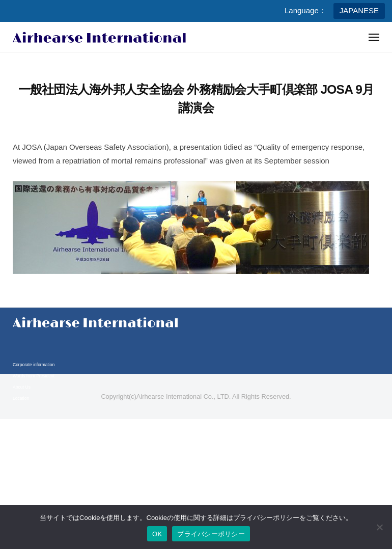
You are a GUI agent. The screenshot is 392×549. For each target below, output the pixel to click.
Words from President (34, 376)
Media (19, 445)
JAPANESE (359, 10)
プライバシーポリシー (211, 534)
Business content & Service (39, 434)
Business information (33, 423)
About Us (22, 387)
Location (21, 398)
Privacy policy (26, 470)
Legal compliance (30, 481)
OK (157, 534)
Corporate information (34, 365)
